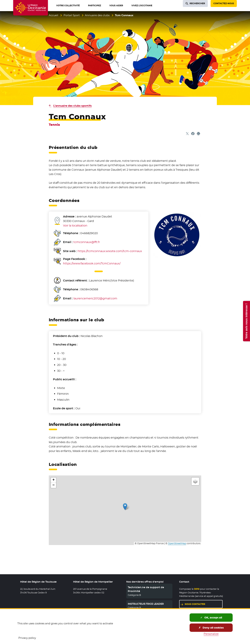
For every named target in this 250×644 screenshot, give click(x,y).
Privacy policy (27, 638)
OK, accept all (211, 618)
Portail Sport (72, 15)
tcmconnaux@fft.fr (87, 242)
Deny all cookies (211, 628)
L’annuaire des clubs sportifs (72, 106)
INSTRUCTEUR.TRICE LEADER (146, 604)
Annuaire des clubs (97, 15)
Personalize (211, 634)
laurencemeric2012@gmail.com (95, 298)
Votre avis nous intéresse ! (246, 321)
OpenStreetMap (177, 543)
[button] (125, 507)
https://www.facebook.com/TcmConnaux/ (92, 263)
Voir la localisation (75, 226)
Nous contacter (195, 604)
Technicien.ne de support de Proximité (146, 589)
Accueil (53, 15)
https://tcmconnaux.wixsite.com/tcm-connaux (110, 251)
